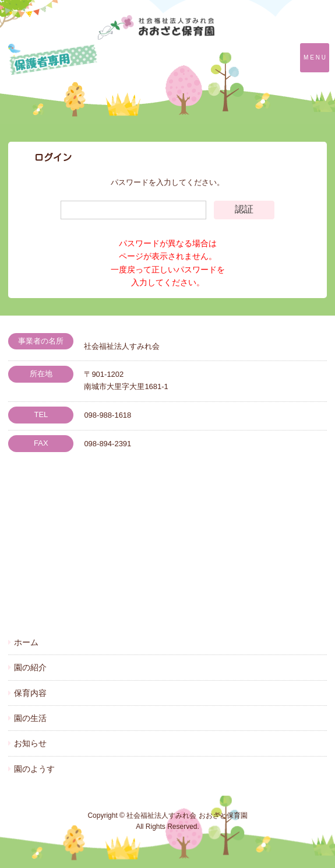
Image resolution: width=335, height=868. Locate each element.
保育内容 (30, 693)
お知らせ (30, 743)
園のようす (34, 769)
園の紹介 (30, 667)
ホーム (26, 642)
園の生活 (30, 718)
